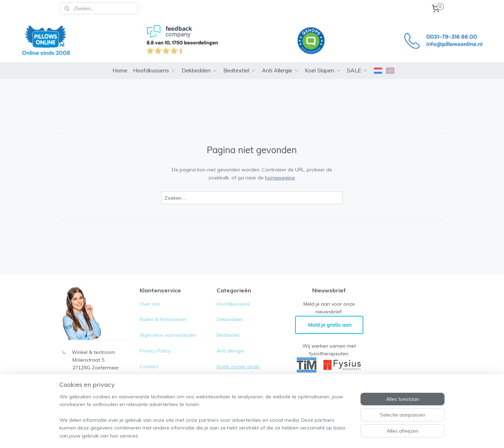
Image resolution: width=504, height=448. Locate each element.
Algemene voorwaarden (168, 325)
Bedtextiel (240, 60)
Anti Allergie (281, 60)
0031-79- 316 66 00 (94, 373)
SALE (358, 60)
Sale (222, 371)
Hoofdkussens (155, 60)
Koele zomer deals (238, 356)
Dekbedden (200, 60)
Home (120, 60)
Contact (149, 356)
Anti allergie (230, 340)
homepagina (280, 167)
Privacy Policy (156, 340)
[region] (206, 420)
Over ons (150, 293)
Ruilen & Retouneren (163, 309)
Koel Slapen (323, 60)
